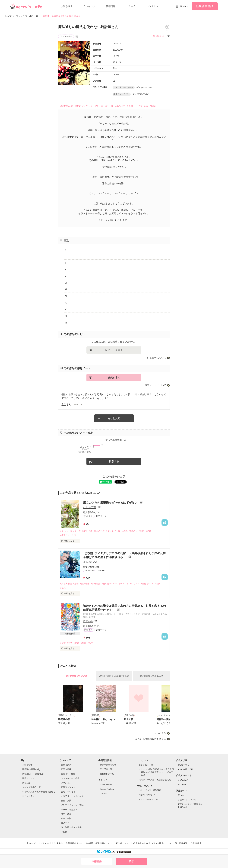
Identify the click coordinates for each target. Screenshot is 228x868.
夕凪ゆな (88, 562)
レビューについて (157, 358)
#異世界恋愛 (66, 106)
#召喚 (118, 531)
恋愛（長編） (67, 769)
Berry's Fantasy (107, 789)
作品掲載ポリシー (74, 843)
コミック (131, 6)
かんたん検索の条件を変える (151, 739)
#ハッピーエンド (121, 584)
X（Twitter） (183, 780)
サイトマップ (45, 843)
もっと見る (114, 418)
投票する (114, 461)
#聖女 (63, 643)
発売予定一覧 (106, 769)
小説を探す (67, 6)
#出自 (142, 531)
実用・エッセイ (68, 792)
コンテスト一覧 (146, 765)
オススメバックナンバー (150, 799)
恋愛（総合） (67, 765)
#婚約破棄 (85, 584)
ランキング (89, 6)
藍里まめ (88, 621)
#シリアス (135, 584)
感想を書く (114, 378)
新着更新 (26, 783)
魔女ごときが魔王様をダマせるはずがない (111, 503)
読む (131, 861)
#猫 (146, 106)
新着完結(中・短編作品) (33, 774)
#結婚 (148, 531)
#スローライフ (135, 106)
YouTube (182, 785)
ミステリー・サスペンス (72, 796)
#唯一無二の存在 (97, 531)
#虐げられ (146, 584)
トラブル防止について (161, 843)
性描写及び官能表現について (99, 843)
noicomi (103, 793)
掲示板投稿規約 (141, 843)
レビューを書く (114, 350)
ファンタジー (67, 783)
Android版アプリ (185, 769)
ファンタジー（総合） (71, 778)
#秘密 (85, 531)
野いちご (182, 795)
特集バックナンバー (148, 795)
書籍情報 (111, 6)
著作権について (123, 843)
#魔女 (78, 106)
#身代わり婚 (66, 531)
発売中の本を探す (108, 765)
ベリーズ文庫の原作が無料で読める (39, 792)
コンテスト (152, 6)
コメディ (65, 823)
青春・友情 (66, 801)
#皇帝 (70, 643)
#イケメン (88, 106)
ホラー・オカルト (69, 810)
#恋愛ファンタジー (69, 535)
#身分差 (99, 106)
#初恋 (63, 588)
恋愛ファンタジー (69, 787)
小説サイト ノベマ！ (187, 800)
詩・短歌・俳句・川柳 (71, 827)
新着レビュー (28, 778)
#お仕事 (109, 106)
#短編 (152, 106)
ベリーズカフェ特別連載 (150, 790)
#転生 (90, 643)
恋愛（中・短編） (69, 774)
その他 (64, 832)
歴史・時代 (66, 814)
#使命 (77, 643)
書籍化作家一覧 (107, 774)
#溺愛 (76, 584)
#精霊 (83, 643)
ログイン (184, 6)
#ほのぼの (120, 106)
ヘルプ (32, 843)
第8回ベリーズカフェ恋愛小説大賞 (155, 780)
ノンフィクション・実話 (72, 805)
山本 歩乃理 (89, 507)
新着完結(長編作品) (31, 769)
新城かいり (159, 36)
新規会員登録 (205, 6)
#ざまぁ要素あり (130, 531)
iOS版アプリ (184, 765)
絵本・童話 (66, 818)
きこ (64, 404)
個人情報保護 (181, 843)
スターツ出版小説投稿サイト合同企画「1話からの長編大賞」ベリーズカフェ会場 (156, 772)
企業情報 (195, 843)
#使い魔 (110, 531)
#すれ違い (157, 584)
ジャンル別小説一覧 (31, 787)
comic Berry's (106, 785)
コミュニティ (28, 796)
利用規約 (58, 843)
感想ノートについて (155, 385)
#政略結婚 (96, 584)
